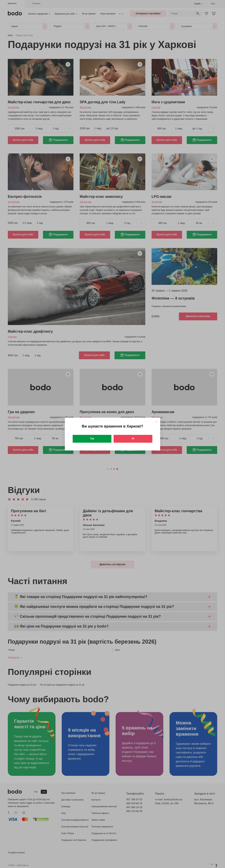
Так (92, 439)
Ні (133, 439)
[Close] (156, 422)
